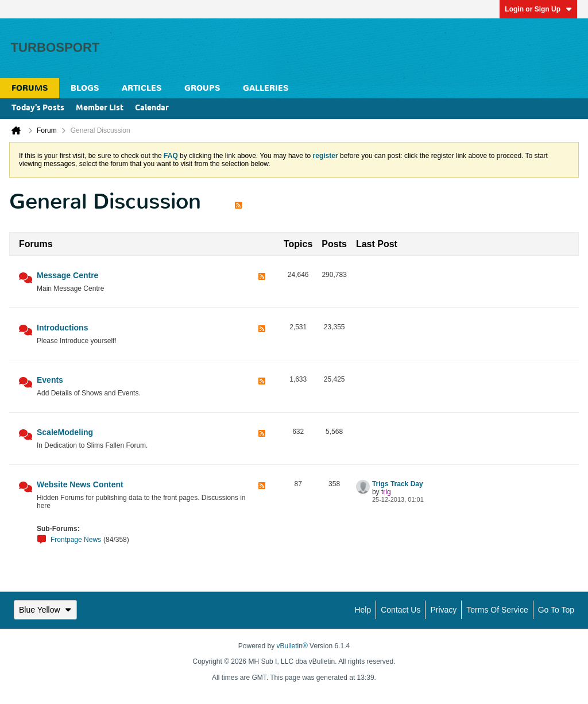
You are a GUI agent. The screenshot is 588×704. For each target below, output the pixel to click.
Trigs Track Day (398, 484)
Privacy (443, 610)
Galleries (266, 88)
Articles (142, 88)
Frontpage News (76, 540)
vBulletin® (292, 646)
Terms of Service (497, 610)
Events (50, 380)
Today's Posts (38, 108)
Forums (30, 88)
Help (363, 610)
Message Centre (67, 275)
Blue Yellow (45, 610)
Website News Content (80, 484)
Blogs (85, 88)
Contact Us (401, 610)
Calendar (152, 108)
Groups (202, 88)
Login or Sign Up (538, 9)
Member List (100, 108)
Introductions (62, 328)
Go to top (556, 610)
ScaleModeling (65, 432)
